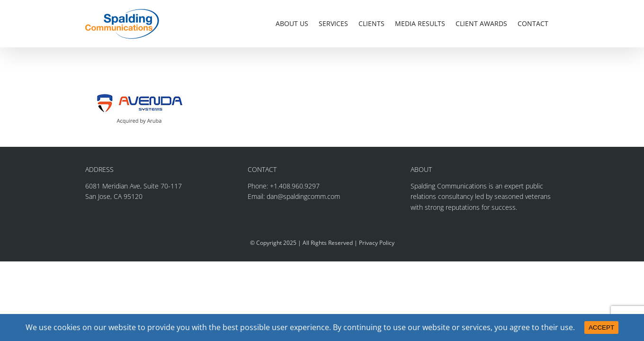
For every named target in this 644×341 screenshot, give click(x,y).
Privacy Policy (377, 243)
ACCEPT (601, 328)
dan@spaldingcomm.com (303, 196)
